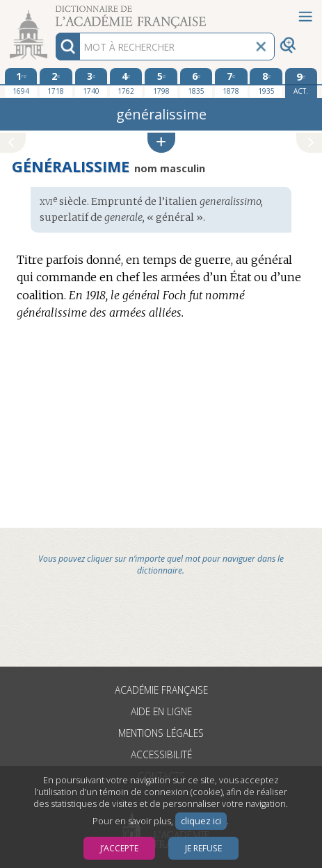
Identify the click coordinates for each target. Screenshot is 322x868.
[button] (161, 143)
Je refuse (203, 848)
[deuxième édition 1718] (56, 83)
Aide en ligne (161, 711)
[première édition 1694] (21, 83)
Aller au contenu (54, 12)
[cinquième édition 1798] (161, 83)
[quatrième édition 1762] (126, 83)
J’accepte (119, 848)
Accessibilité (161, 754)
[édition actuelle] (301, 83)
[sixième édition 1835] (196, 83)
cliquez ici (201, 821)
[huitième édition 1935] (266, 83)
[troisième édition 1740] (91, 83)
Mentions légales (161, 733)
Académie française (161, 690)
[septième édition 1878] (231, 83)
